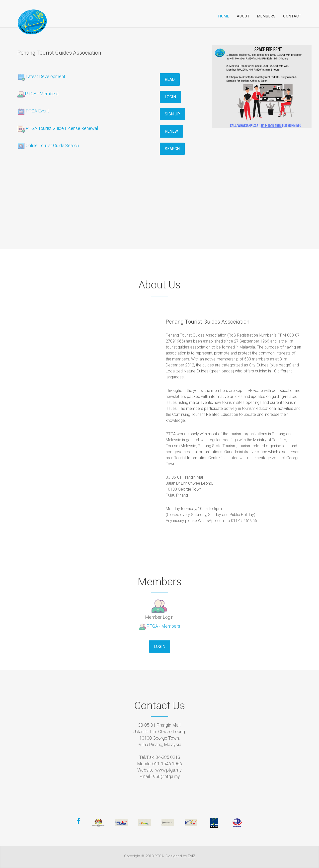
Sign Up (172, 114)
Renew (171, 131)
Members (266, 16)
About (243, 16)
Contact (292, 16)
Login (170, 97)
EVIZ (192, 856)
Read (170, 79)
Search (172, 149)
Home (224, 16)
